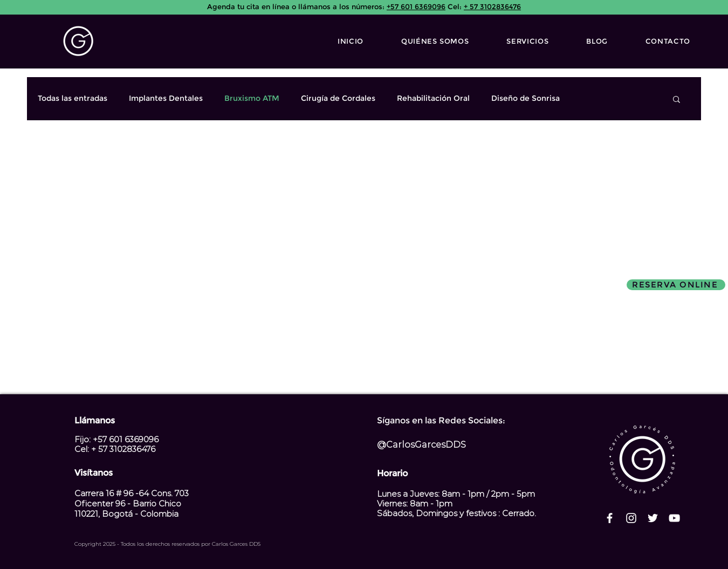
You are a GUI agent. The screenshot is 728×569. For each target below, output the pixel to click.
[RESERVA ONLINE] (676, 285)
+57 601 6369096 (416, 6)
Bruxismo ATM (252, 98)
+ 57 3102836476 (492, 6)
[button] (677, 100)
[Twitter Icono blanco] (653, 518)
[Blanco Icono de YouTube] (674, 518)
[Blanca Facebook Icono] (610, 518)
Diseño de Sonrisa (526, 98)
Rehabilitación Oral (433, 98)
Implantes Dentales (166, 98)
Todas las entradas (73, 98)
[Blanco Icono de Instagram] (631, 518)
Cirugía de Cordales (338, 98)
